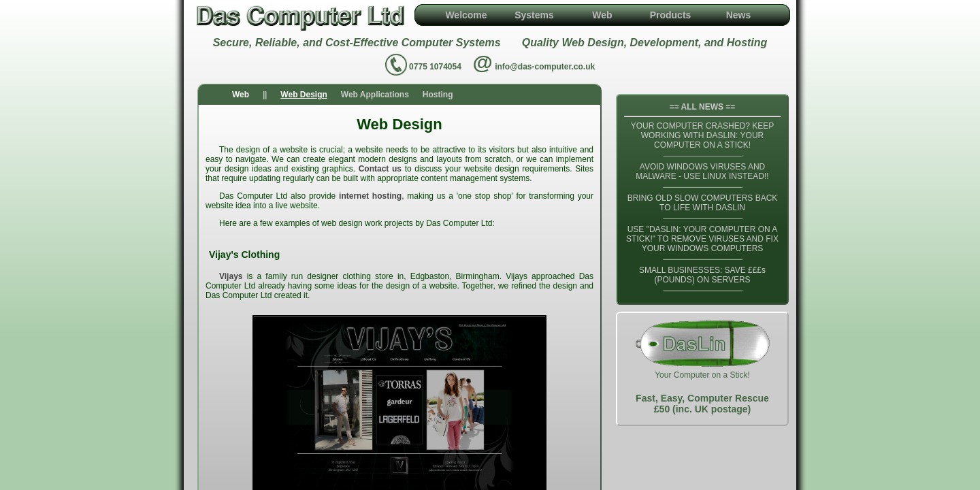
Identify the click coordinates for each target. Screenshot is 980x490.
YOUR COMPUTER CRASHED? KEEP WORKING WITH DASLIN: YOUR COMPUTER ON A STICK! (703, 135)
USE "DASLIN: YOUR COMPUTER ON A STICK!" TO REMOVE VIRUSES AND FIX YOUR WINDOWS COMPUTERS (702, 239)
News (739, 15)
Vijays (231, 276)
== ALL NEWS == (703, 107)
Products (671, 15)
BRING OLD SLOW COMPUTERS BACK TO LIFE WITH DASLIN (703, 203)
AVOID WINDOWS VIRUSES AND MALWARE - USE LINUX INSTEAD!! (702, 171)
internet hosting (370, 196)
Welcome (466, 15)
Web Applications (375, 95)
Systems (534, 15)
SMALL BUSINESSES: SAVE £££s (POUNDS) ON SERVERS (702, 275)
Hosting (438, 95)
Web (602, 15)
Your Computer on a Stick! (702, 369)
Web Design (304, 95)
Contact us (380, 169)
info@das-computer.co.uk (545, 67)
